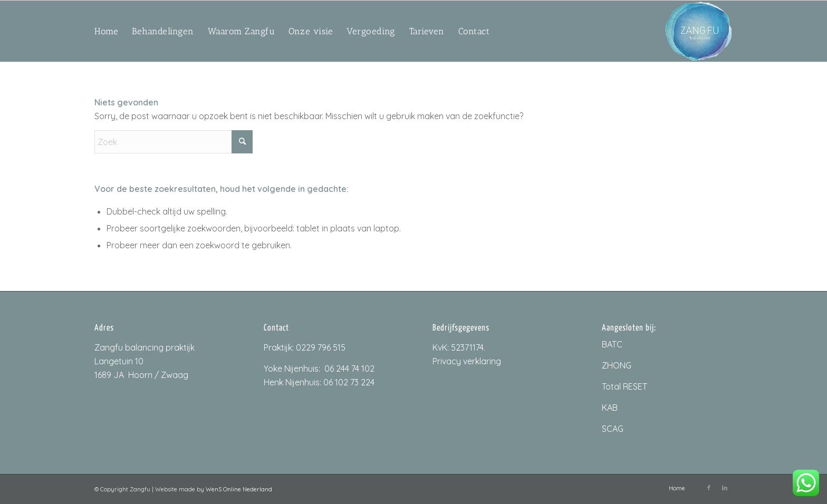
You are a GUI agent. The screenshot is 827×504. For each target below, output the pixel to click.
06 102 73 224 (349, 382)
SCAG (613, 429)
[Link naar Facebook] (709, 488)
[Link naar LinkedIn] (725, 488)
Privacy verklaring (467, 361)
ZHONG (617, 365)
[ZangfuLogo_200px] (699, 31)
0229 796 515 (321, 347)
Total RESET (624, 386)
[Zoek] (174, 142)
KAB (610, 408)
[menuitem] (106, 31)
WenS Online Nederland (239, 489)
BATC (612, 344)
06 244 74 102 (349, 369)
